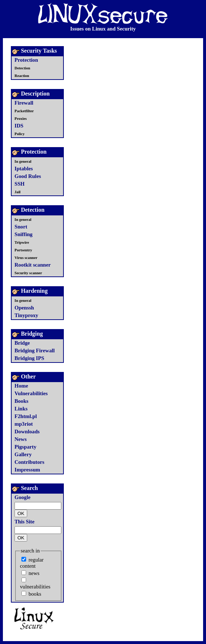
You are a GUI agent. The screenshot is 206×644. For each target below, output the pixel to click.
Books (21, 401)
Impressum (27, 470)
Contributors (29, 462)
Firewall (24, 103)
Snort (21, 227)
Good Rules (28, 176)
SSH (20, 184)
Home (21, 386)
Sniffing (24, 234)
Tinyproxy (26, 315)
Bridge (22, 343)
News (20, 439)
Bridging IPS (29, 358)
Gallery (23, 454)
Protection (26, 60)
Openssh (24, 308)
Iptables (24, 169)
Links (21, 409)
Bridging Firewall (35, 351)
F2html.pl (26, 416)
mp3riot (24, 424)
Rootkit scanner (33, 265)
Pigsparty (25, 447)
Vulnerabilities (31, 393)
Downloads (27, 432)
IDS (19, 126)
